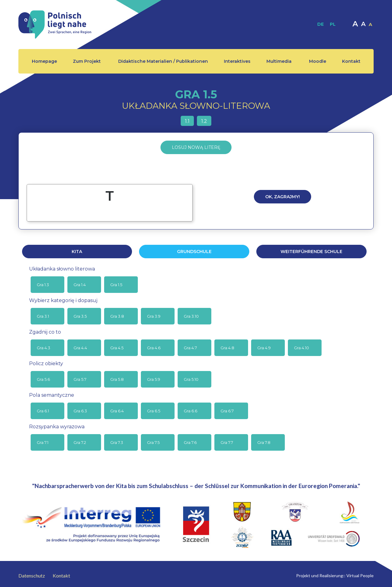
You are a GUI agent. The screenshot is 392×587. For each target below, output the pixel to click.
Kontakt (351, 61)
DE (320, 24)
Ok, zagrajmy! (283, 197)
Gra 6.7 (227, 411)
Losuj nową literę (196, 147)
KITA (77, 252)
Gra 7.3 (117, 442)
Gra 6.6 (190, 411)
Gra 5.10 (191, 379)
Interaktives (237, 61)
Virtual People (360, 576)
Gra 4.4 (80, 348)
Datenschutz (32, 576)
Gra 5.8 (117, 379)
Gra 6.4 (117, 411)
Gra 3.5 (80, 316)
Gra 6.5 (154, 411)
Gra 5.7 (80, 379)
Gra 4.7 (190, 348)
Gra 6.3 (80, 411)
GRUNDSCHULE (194, 252)
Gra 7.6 (190, 442)
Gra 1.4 (80, 285)
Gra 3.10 (191, 316)
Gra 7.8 (264, 442)
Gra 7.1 (43, 442)
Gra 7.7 (227, 442)
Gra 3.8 (117, 316)
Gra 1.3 (43, 285)
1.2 (204, 121)
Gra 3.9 (154, 316)
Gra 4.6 (154, 348)
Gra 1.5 (116, 285)
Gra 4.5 (117, 348)
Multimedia (279, 61)
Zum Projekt (87, 61)
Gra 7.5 (153, 442)
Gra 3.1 (43, 316)
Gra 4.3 (43, 348)
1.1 (187, 121)
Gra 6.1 (43, 411)
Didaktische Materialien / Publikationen (163, 61)
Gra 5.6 (43, 379)
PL (333, 24)
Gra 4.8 (227, 348)
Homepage (44, 61)
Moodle (318, 61)
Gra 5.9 (154, 379)
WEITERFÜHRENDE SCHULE (311, 252)
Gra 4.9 (264, 348)
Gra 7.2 (80, 442)
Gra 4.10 (302, 348)
